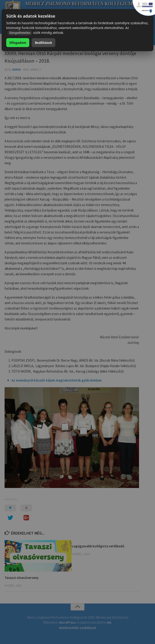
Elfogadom (18, 43)
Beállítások (44, 43)
